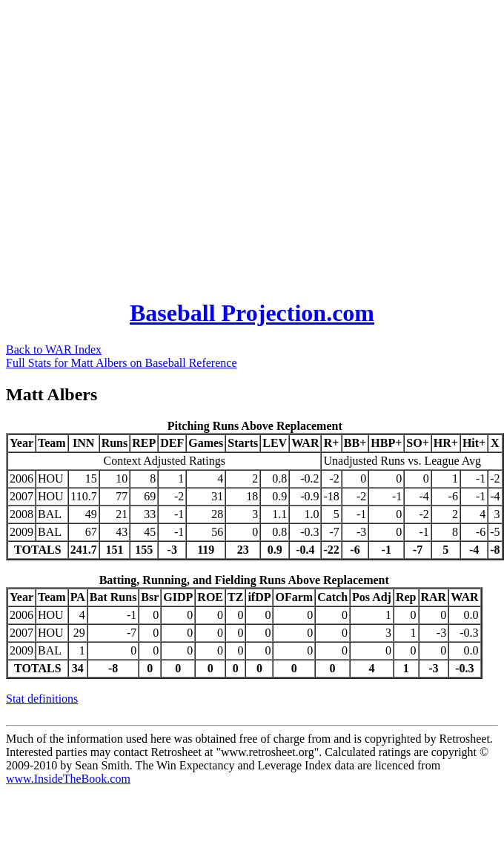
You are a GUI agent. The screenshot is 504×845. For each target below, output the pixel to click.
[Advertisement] (139, 145)
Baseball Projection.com (252, 313)
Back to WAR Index (54, 349)
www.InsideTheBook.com (68, 779)
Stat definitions (42, 699)
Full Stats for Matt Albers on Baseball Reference (121, 363)
